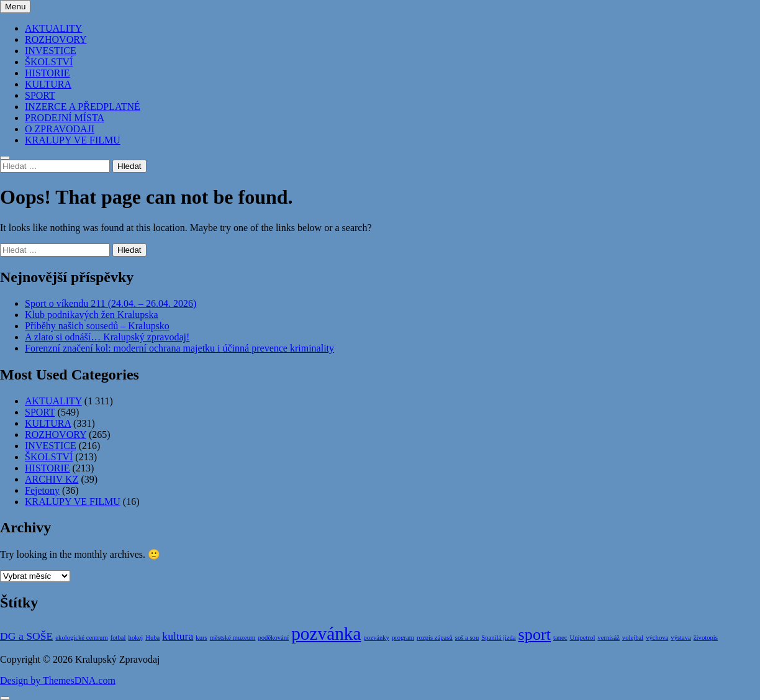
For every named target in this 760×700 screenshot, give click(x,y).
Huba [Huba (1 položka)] (152, 638)
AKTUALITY (53, 28)
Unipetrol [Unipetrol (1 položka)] (583, 638)
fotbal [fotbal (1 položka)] (118, 638)
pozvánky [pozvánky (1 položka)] (377, 638)
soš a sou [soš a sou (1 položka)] (467, 638)
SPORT (40, 95)
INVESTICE (51, 51)
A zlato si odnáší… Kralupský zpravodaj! (107, 337)
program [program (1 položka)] (403, 638)
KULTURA (48, 84)
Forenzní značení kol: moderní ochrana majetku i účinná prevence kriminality (179, 348)
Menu (15, 7)
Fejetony (42, 490)
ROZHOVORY (56, 39)
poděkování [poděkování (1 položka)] (273, 638)
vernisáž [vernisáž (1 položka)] (608, 638)
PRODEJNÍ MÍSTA (65, 118)
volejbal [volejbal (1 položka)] (633, 638)
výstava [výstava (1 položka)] (681, 638)
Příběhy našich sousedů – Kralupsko (97, 326)
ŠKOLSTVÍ (49, 62)
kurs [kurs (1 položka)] (201, 638)
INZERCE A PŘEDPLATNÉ (83, 107)
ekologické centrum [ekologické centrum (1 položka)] (81, 638)
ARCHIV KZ (52, 479)
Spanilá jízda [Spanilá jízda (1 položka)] (498, 638)
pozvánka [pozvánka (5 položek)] (326, 634)
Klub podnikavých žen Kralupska (92, 315)
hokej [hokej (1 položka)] (136, 638)
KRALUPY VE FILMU (73, 140)
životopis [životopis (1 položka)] (706, 638)
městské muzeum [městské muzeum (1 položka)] (233, 638)
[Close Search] (5, 158)
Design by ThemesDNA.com (58, 680)
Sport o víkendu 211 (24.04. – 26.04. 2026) (111, 303)
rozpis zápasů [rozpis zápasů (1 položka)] (435, 638)
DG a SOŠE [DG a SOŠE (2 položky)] (26, 636)
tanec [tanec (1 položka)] (560, 638)
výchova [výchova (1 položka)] (657, 638)
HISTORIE (47, 73)
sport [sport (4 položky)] (535, 634)
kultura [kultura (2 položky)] (178, 636)
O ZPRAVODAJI (60, 129)
